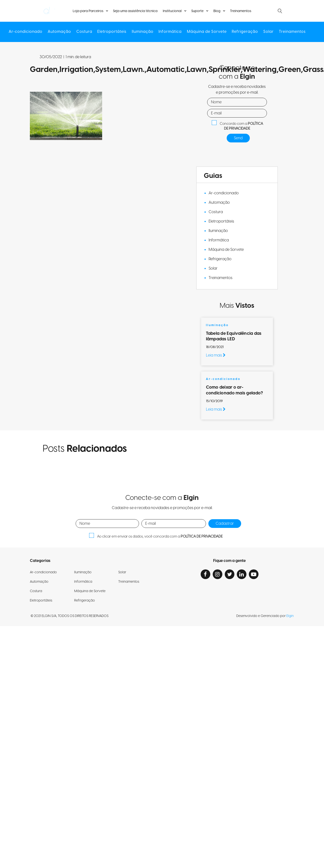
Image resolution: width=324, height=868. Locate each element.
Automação (60, 32)
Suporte (197, 11)
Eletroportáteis (112, 32)
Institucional (172, 11)
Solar (268, 32)
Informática (170, 32)
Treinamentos (240, 11)
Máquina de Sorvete (207, 32)
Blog (217, 11)
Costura (85, 32)
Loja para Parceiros (89, 11)
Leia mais (216, 355)
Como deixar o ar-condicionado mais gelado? (235, 390)
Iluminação (143, 32)
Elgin (290, 616)
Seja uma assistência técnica (136, 11)
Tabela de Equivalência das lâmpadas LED (234, 336)
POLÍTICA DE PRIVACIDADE (244, 126)
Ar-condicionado (26, 32)
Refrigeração (244, 32)
